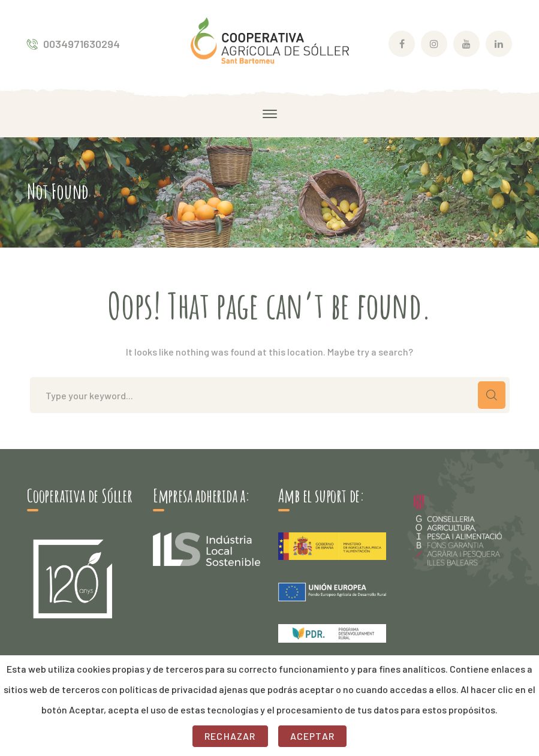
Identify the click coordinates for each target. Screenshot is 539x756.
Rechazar (230, 736)
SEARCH (492, 395)
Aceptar (312, 736)
